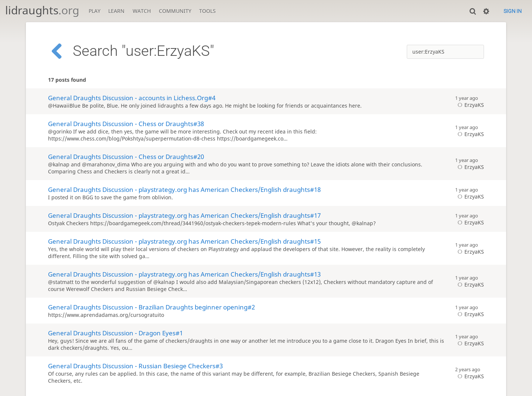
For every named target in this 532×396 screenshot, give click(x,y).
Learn (116, 11)
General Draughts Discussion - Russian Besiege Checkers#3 (135, 366)
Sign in (513, 11)
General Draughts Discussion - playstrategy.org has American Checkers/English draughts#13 (184, 274)
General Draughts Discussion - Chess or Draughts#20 (126, 157)
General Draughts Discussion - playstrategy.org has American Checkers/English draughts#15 (184, 241)
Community (175, 11)
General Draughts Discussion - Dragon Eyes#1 (115, 333)
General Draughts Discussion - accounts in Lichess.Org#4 (132, 98)
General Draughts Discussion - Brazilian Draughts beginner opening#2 (151, 307)
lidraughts (42, 10)
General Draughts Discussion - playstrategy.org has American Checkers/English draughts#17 (184, 215)
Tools (207, 11)
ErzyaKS (470, 105)
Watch (142, 11)
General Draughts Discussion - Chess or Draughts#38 (126, 124)
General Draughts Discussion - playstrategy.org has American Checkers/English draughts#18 (184, 189)
